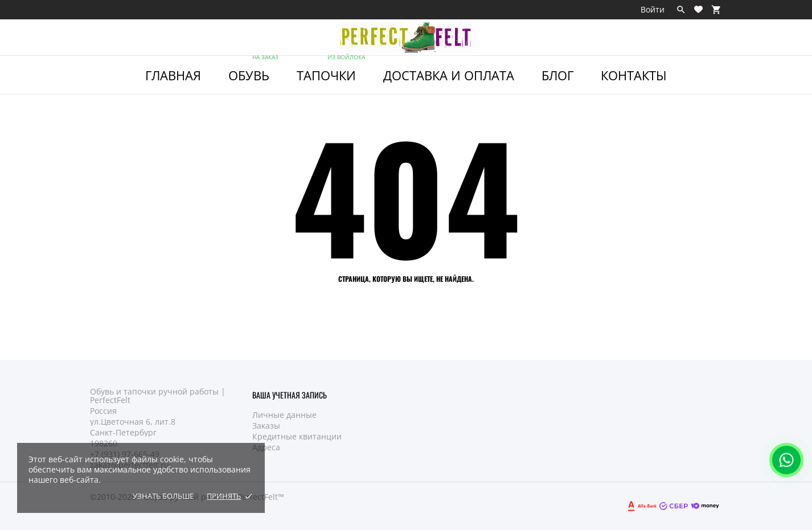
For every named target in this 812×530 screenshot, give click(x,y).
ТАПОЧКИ (332, 70)
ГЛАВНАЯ (173, 75)
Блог (557, 75)
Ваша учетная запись (290, 395)
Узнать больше (163, 496)
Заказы (266, 426)
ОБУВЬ (254, 70)
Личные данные (284, 415)
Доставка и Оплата (449, 75)
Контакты (634, 75)
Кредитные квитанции (297, 436)
